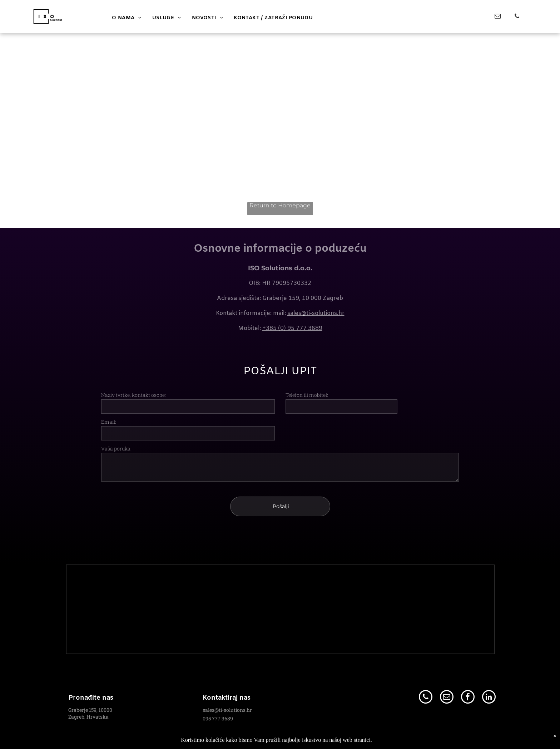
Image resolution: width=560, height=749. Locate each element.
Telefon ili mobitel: (307, 395)
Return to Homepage (280, 205)
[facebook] (468, 691)
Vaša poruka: (116, 449)
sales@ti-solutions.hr (316, 313)
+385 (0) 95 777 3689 (292, 328)
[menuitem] (127, 18)
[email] (498, 17)
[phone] (517, 17)
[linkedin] (489, 691)
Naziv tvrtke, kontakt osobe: (133, 395)
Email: (109, 422)
